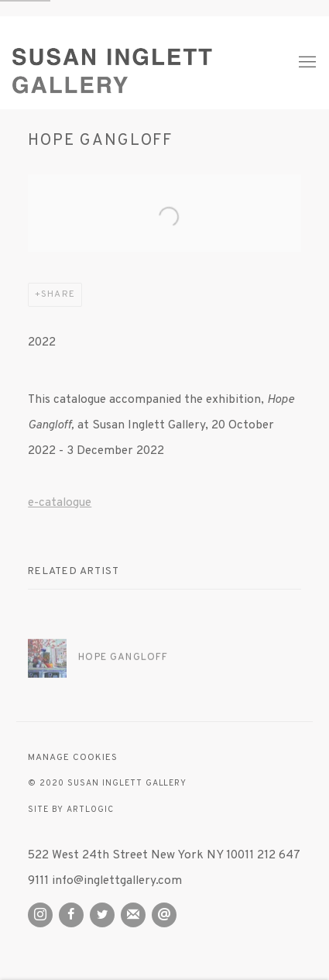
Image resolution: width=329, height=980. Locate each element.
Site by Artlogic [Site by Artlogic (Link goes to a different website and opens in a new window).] (70, 810)
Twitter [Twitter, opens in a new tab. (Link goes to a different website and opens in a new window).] (102, 915)
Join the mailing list (133, 915)
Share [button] (58, 295)
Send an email (164, 915)
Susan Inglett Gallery (141, 63)
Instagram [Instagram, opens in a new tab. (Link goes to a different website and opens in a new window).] (40, 915)
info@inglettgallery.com (117, 881)
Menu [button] (306, 63)
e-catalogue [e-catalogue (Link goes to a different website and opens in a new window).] (60, 503)
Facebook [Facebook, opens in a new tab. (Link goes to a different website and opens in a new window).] (71, 915)
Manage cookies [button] (73, 758)
